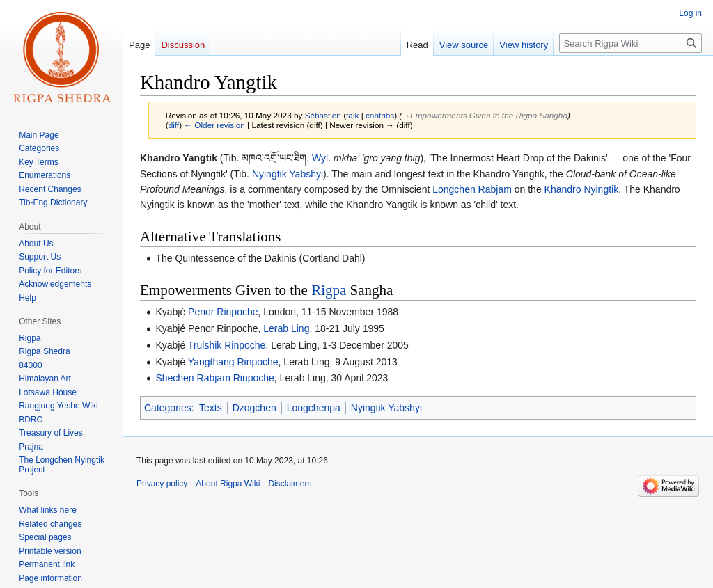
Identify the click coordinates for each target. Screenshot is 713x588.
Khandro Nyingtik (582, 189)
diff (174, 125)
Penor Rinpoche (223, 312)
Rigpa (329, 290)
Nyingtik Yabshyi (288, 174)
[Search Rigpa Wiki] (630, 43)
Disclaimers (290, 484)
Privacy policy (162, 484)
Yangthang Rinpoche (233, 362)
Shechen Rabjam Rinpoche (214, 378)
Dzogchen (254, 408)
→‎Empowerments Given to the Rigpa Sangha (485, 115)
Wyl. (321, 158)
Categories (168, 408)
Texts (211, 408)
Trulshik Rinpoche (227, 345)
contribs (380, 115)
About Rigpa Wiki (228, 484)
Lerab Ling (286, 328)
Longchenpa (314, 408)
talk (352, 115)
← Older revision (214, 125)
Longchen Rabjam (472, 189)
